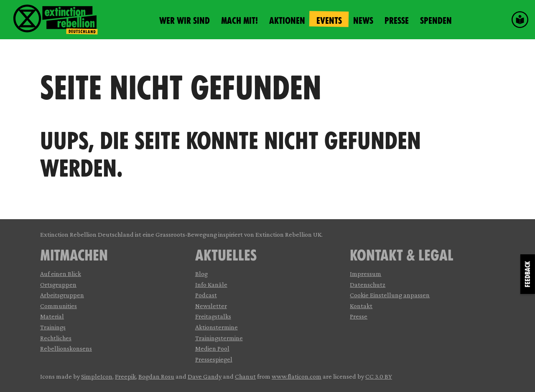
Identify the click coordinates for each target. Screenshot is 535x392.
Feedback (528, 274)
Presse (397, 21)
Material (52, 316)
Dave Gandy (205, 376)
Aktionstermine (217, 327)
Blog (201, 274)
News (363, 21)
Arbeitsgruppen (62, 295)
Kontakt (361, 306)
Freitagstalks (213, 316)
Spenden (436, 21)
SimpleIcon (97, 376)
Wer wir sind (185, 21)
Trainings (53, 327)
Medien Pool (212, 348)
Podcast (206, 295)
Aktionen (287, 21)
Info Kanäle (211, 285)
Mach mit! (239, 21)
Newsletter (211, 306)
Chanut (245, 376)
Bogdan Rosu (156, 376)
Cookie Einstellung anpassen (390, 295)
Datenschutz (368, 285)
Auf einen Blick (61, 274)
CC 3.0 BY (379, 376)
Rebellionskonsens (66, 348)
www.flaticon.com (297, 376)
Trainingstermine (219, 338)
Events (329, 21)
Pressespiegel (214, 359)
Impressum (366, 274)
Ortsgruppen (58, 285)
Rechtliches (56, 338)
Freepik (125, 376)
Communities (59, 306)
